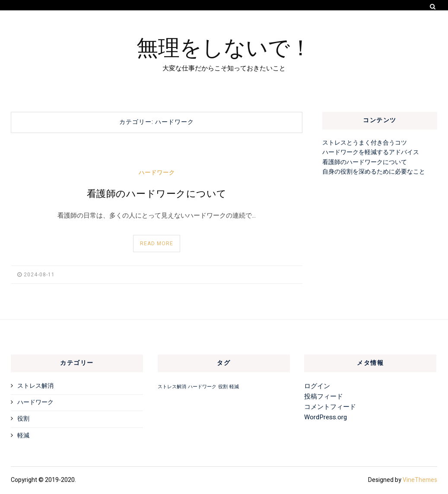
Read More (157, 244)
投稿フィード (324, 396)
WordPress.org (326, 417)
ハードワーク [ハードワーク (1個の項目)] (202, 387)
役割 (23, 419)
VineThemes (420, 480)
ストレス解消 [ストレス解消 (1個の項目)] (172, 387)
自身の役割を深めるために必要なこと (374, 172)
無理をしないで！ (224, 46)
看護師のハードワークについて (157, 194)
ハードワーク (157, 173)
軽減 (23, 435)
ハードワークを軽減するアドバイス (371, 152)
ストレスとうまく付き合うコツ (365, 143)
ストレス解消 (35, 386)
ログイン (317, 386)
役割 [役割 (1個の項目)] (223, 387)
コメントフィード (330, 407)
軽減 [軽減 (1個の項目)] (234, 387)
